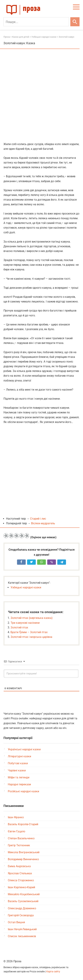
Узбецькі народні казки (26, 587)
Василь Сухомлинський (23, 901)
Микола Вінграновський (24, 852)
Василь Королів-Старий (23, 824)
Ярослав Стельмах (20, 873)
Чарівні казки (17, 770)
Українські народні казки (24, 749)
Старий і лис (38, 519)
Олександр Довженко (22, 908)
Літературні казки (19, 756)
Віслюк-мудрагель (43, 523)
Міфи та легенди (19, 777)
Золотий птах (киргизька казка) (32, 618)
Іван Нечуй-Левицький (22, 929)
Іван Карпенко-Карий (21, 887)
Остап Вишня (16, 922)
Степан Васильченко (21, 838)
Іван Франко (16, 817)
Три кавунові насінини (25, 623)
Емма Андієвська (19, 866)
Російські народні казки (23, 791)
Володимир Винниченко (23, 859)
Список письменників (22, 936)
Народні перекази (19, 784)
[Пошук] (36, 22)
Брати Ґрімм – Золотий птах (29, 632)
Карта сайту (53, 972)
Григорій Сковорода (21, 915)
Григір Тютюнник (19, 845)
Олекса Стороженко (21, 880)
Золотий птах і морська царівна (31, 637)
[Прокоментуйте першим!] (41, 674)
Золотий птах (19, 627)
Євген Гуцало (16, 831)
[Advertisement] (41, 96)
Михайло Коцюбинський (24, 894)
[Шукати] (75, 22)
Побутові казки (18, 763)
